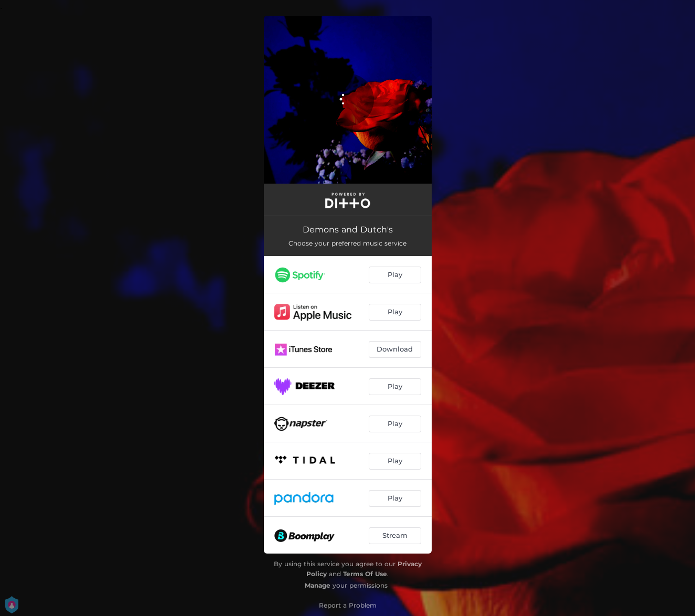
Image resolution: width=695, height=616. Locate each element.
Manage (318, 585)
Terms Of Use (365, 574)
